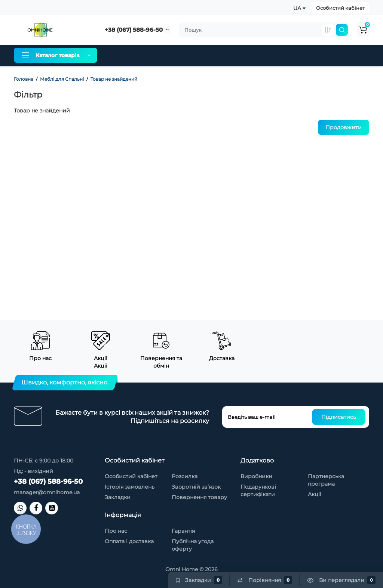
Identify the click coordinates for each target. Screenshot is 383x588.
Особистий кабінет (340, 8)
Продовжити (344, 127)
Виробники (256, 476)
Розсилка (185, 476)
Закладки (118, 497)
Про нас (122, 55)
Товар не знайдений (114, 79)
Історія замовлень (130, 487)
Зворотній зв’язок (196, 487)
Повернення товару (199, 497)
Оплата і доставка (168, 55)
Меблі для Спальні (62, 79)
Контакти (315, 55)
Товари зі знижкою (265, 55)
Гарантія (216, 55)
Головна (24, 79)
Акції (315, 494)
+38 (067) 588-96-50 (134, 30)
